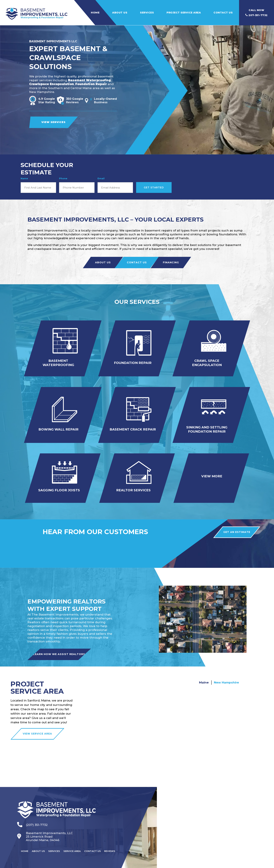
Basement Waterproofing (89, 80)
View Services (53, 122)
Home (95, 13)
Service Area (74, 843)
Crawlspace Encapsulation (52, 84)
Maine (204, 676)
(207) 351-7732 (32, 818)
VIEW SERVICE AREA (37, 727)
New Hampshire (226, 676)
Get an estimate (235, 525)
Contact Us (223, 13)
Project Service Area (184, 13)
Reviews (113, 843)
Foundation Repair (91, 84)
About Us (120, 13)
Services (147, 13)
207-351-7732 (257, 13)
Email (101, 178)
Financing (171, 262)
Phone (63, 178)
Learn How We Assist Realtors (66, 648)
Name (24, 178)
